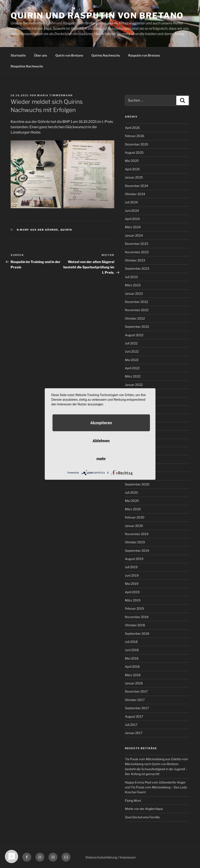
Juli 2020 (131, 492)
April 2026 (132, 128)
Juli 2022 (131, 343)
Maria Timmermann (55, 95)
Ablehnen (101, 441)
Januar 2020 (134, 526)
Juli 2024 (131, 202)
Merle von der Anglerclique (144, 809)
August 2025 (134, 152)
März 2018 (133, 675)
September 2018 (137, 633)
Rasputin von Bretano (144, 55)
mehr (101, 459)
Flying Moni (133, 800)
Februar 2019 (134, 608)
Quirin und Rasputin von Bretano (97, 16)
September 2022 (137, 327)
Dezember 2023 (137, 244)
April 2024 (132, 219)
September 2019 (137, 551)
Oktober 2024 (135, 194)
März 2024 (133, 227)
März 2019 (133, 600)
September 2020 (137, 484)
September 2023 (137, 268)
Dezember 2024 (137, 186)
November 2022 (137, 310)
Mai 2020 (132, 501)
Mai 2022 (132, 360)
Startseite (18, 55)
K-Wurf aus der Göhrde (38, 230)
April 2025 (132, 169)
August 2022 (134, 335)
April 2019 (132, 592)
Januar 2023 (134, 294)
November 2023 (137, 252)
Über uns (41, 55)
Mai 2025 (132, 161)
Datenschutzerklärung (101, 857)
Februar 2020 (135, 517)
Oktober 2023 (135, 260)
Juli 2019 (131, 567)
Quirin (66, 230)
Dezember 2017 (136, 691)
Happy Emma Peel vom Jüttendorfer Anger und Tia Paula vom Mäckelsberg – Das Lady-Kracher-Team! (156, 787)
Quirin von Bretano (69, 55)
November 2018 (137, 617)
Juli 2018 (131, 642)
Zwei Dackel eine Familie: (143, 817)
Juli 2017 (131, 725)
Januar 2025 (134, 177)
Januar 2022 (134, 385)
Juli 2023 (131, 277)
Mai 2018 (132, 658)
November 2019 (137, 534)
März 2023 (133, 285)
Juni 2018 (132, 650)
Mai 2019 (132, 584)
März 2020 (133, 509)
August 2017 (134, 716)
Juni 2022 (132, 351)
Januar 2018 (134, 683)
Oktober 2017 (135, 700)
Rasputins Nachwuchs (27, 66)
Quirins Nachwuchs (106, 55)
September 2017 (137, 708)
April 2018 (132, 667)
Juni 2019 (132, 575)
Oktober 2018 (135, 625)
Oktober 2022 (135, 318)
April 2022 (132, 368)
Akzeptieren (101, 423)
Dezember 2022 (136, 302)
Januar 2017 (134, 733)
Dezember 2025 (137, 144)
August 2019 (134, 559)
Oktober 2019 (135, 542)
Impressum (128, 857)
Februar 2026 (135, 136)
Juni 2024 (132, 211)
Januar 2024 (134, 235)
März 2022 (133, 376)
